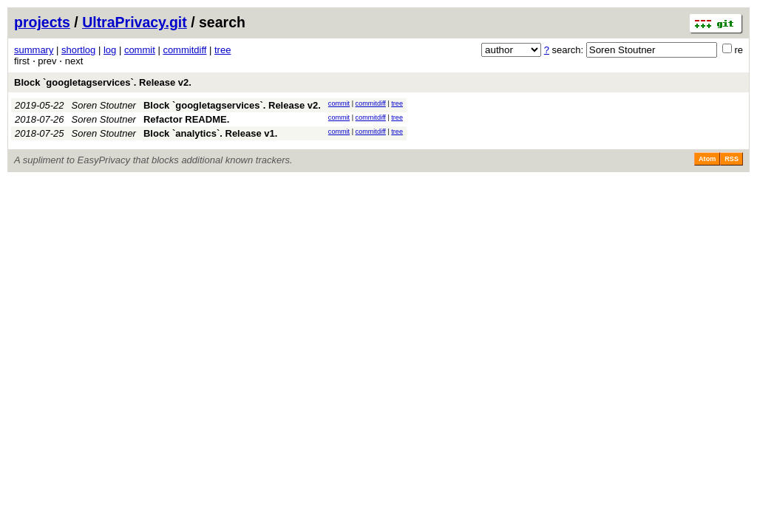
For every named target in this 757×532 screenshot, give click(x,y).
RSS (731, 159)
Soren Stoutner (104, 105)
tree (223, 50)
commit (140, 50)
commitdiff (184, 50)
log (110, 50)
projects (42, 22)
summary (34, 50)
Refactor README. (186, 119)
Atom (707, 159)
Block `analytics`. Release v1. (210, 133)
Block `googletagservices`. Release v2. (103, 82)
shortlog (78, 50)
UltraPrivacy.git (135, 22)
